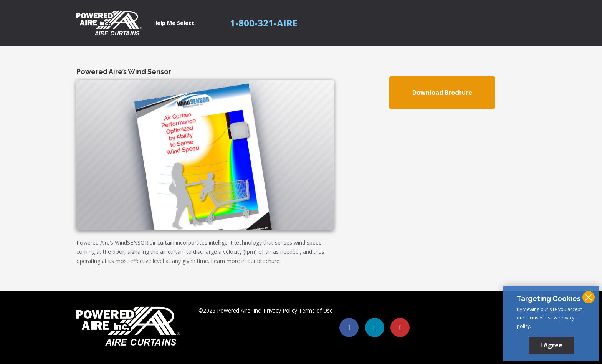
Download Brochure (442, 93)
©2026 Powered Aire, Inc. (230, 310)
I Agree (551, 345)
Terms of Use (316, 310)
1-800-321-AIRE (264, 23)
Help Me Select (174, 23)
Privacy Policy (280, 310)
